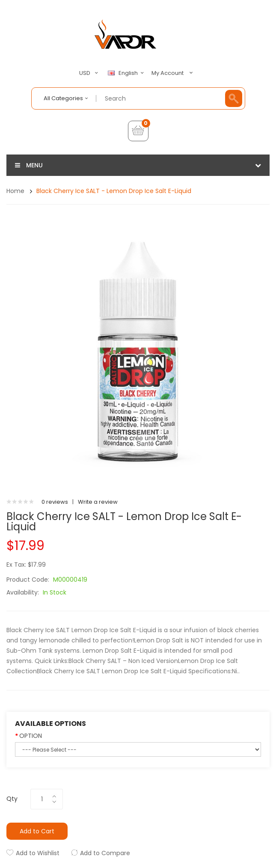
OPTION (31, 736)
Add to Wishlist (38, 853)
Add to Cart (37, 831)
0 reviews (55, 502)
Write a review (98, 502)
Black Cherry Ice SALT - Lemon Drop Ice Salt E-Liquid (114, 191)
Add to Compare (105, 853)
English (127, 73)
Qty (12, 799)
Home (15, 191)
